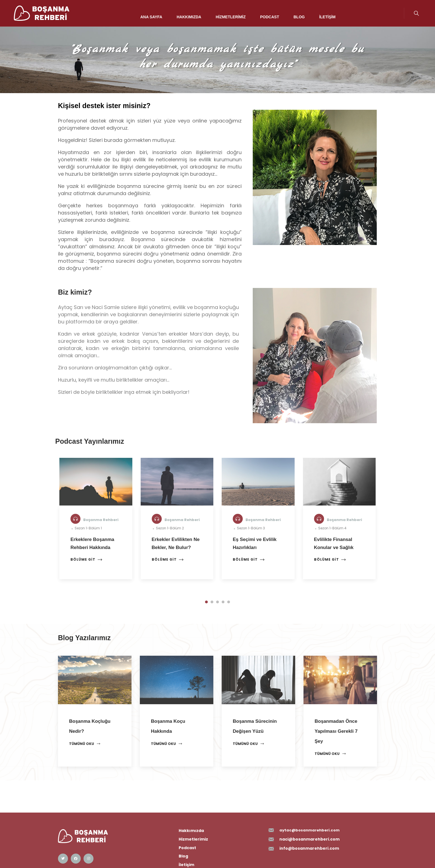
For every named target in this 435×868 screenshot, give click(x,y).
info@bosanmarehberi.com (309, 848)
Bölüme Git (86, 560)
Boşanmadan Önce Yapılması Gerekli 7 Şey (336, 731)
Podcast (270, 17)
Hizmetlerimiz (231, 17)
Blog (299, 17)
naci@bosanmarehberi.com (309, 839)
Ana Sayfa (151, 17)
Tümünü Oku (85, 744)
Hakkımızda (189, 17)
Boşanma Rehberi (101, 520)
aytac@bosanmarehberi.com (309, 830)
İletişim (327, 17)
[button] (206, 602)
